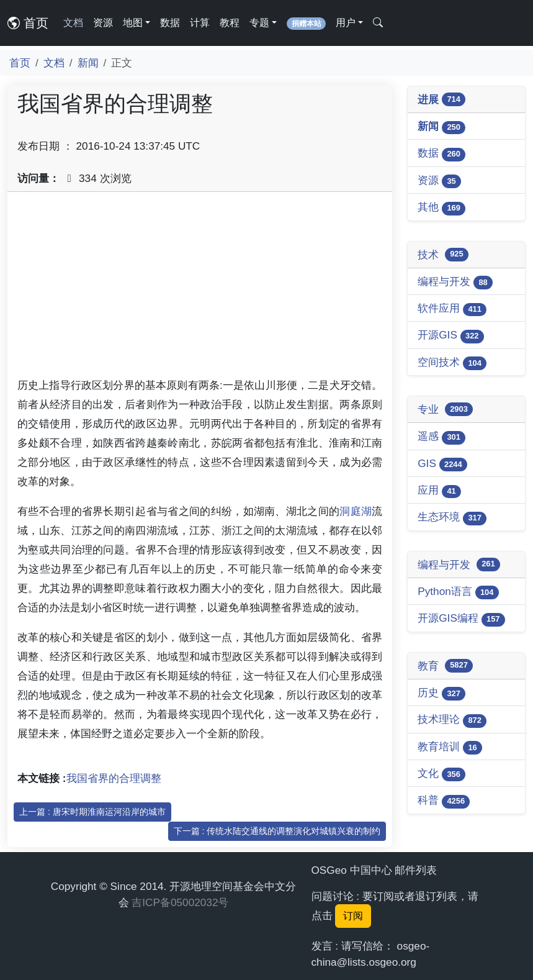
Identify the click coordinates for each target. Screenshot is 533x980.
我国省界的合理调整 (114, 778)
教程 (230, 23)
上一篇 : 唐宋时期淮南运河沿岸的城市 (92, 812)
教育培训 (450, 747)
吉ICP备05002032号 (180, 902)
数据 (170, 23)
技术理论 (452, 720)
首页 (28, 23)
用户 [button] (346, 23)
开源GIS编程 (461, 619)
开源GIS (451, 336)
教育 (445, 666)
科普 (444, 801)
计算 (200, 23)
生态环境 (452, 518)
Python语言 (458, 592)
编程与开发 (455, 282)
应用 (439, 491)
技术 (443, 255)
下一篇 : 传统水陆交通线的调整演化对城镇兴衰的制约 (277, 831)
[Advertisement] (200, 289)
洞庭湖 (356, 511)
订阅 (353, 916)
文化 (441, 774)
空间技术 (452, 363)
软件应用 (452, 309)
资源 (103, 23)
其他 (441, 208)
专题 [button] (259, 23)
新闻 (88, 63)
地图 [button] (133, 23)
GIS (442, 464)
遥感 (441, 437)
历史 (441, 693)
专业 (445, 409)
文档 (73, 23)
